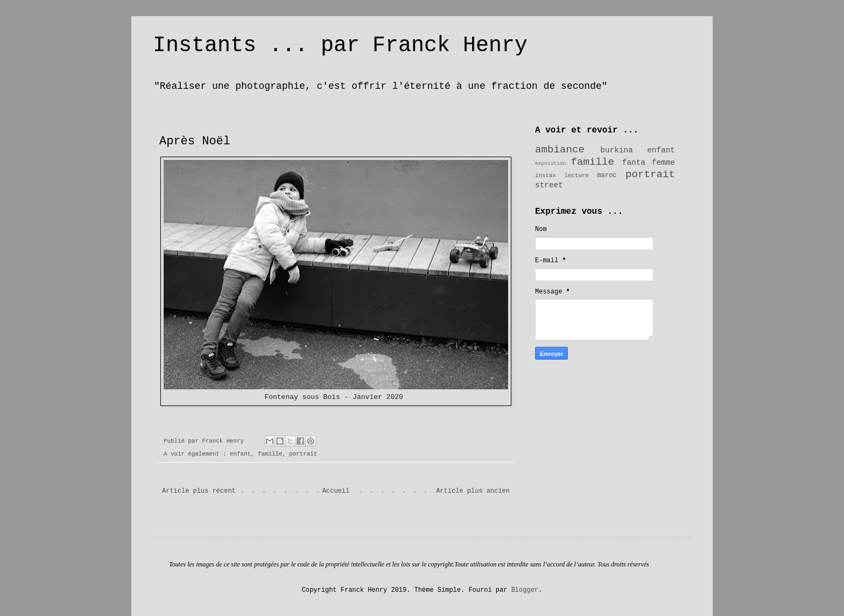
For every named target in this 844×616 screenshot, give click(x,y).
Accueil (336, 491)
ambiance (560, 150)
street (549, 185)
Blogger (525, 590)
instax (546, 176)
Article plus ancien (473, 491)
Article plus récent (199, 491)
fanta (634, 163)
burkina (616, 150)
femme (663, 163)
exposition (551, 163)
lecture (577, 176)
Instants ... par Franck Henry (340, 45)
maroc (607, 176)
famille (270, 454)
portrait (303, 454)
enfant (240, 454)
